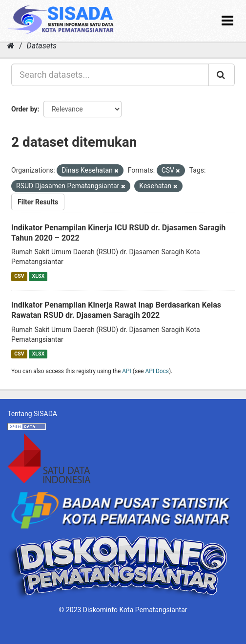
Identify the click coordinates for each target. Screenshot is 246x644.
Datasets (42, 46)
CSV (19, 276)
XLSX (38, 276)
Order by (24, 109)
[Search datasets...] (110, 75)
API (127, 371)
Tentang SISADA (32, 414)
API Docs (157, 371)
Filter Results (38, 202)
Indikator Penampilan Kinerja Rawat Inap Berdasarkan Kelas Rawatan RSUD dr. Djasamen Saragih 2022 (116, 310)
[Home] (11, 46)
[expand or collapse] (227, 21)
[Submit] (222, 75)
